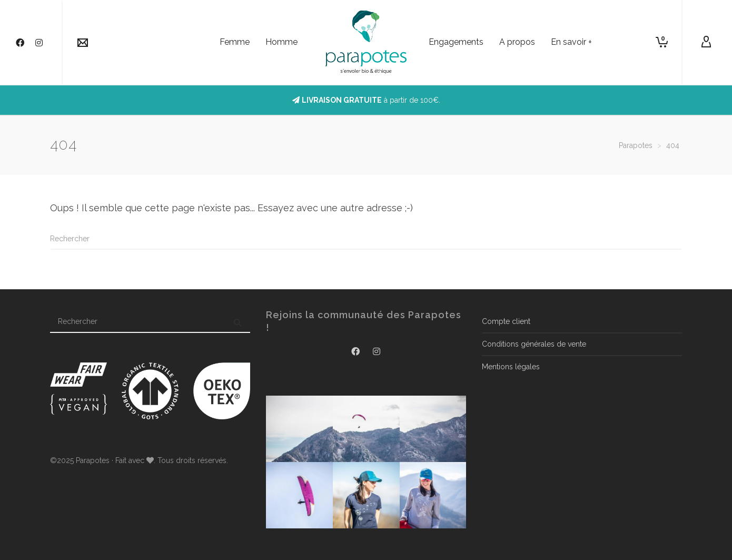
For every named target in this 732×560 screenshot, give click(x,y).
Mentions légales (511, 367)
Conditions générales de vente (534, 344)
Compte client (506, 321)
